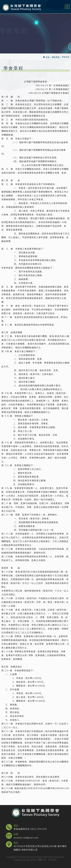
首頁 (48, 57)
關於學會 (56, 57)
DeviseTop (31, 860)
